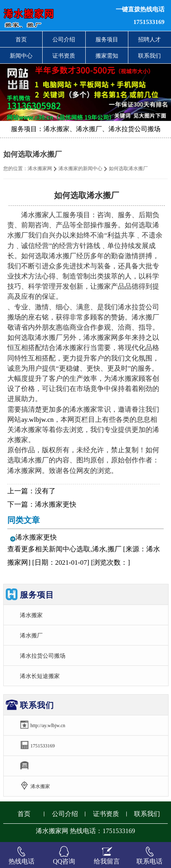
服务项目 (107, 39)
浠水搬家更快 (56, 504)
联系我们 (149, 56)
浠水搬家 (31, 615)
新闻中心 (21, 56)
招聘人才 (149, 39)
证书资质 (64, 56)
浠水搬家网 (40, 168)
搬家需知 (107, 56)
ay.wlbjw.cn (37, 420)
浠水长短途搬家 (40, 676)
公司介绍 (64, 39)
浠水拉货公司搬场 (43, 656)
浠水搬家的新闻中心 (80, 168)
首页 (21, 39)
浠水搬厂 (31, 635)
